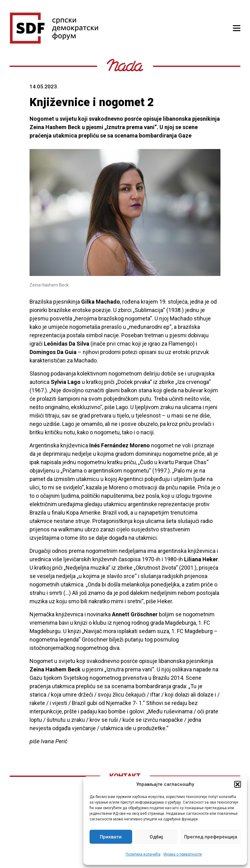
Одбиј (156, 837)
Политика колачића (143, 854)
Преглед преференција (211, 837)
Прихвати (111, 837)
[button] (238, 784)
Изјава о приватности (183, 854)
